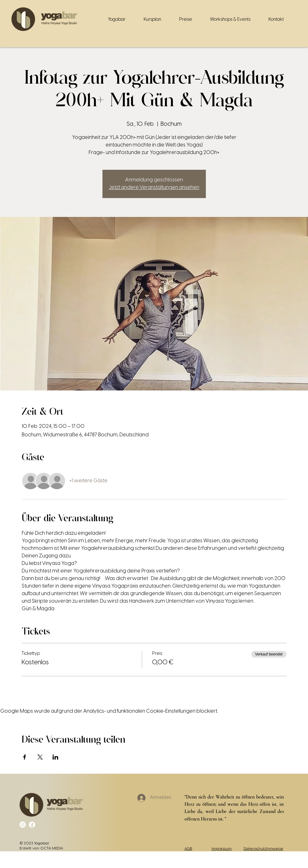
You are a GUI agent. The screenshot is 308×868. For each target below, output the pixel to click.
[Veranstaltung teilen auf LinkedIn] (55, 757)
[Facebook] (32, 825)
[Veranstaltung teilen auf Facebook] (25, 757)
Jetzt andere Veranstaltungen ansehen (154, 188)
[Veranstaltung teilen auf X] (40, 757)
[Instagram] (23, 825)
